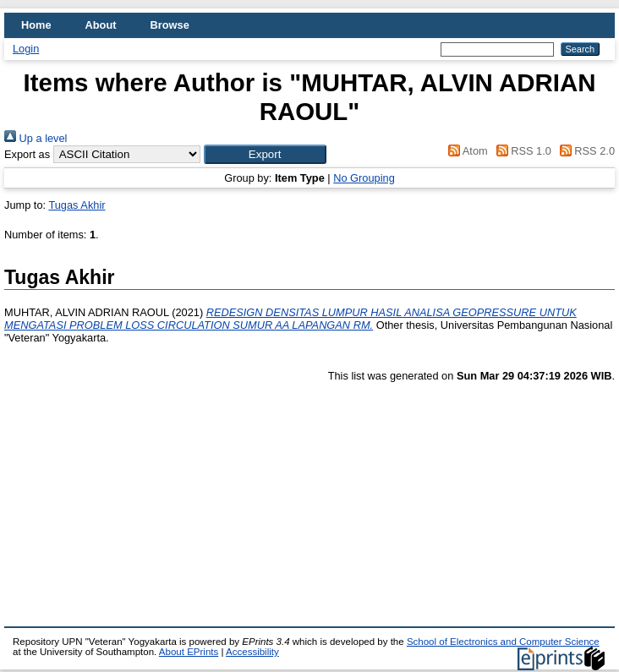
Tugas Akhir (77, 205)
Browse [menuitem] (170, 25)
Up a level (36, 138)
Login (26, 49)
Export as (27, 154)
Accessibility (252, 652)
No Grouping (364, 178)
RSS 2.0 (584, 151)
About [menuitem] (101, 25)
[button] (265, 154)
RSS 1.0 (521, 151)
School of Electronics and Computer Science (503, 642)
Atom (466, 151)
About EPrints (189, 652)
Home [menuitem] (36, 25)
